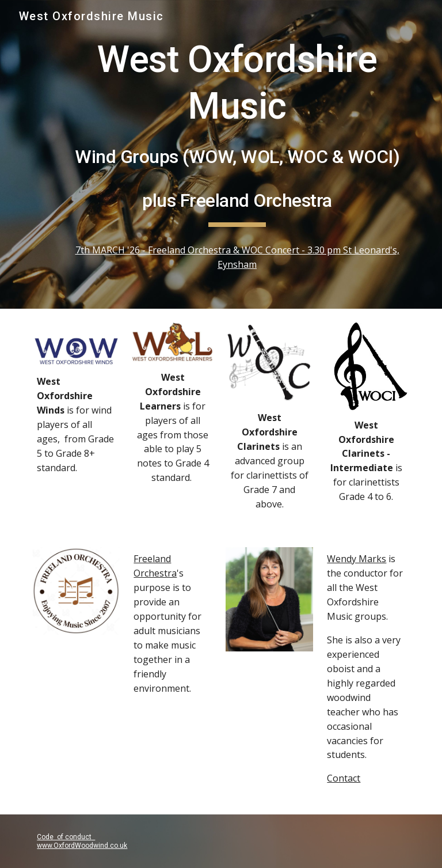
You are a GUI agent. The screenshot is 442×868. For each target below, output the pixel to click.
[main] (237, 132)
